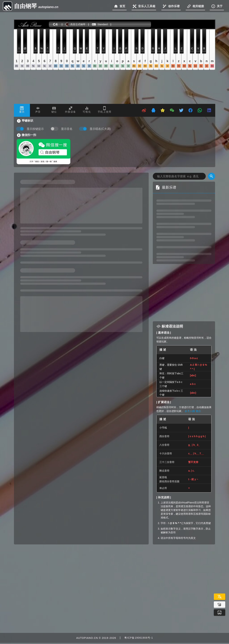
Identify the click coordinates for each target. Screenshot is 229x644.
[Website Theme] (220, 605)
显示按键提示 (35, 129)
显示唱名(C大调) (100, 129)
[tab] (22, 110)
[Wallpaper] (220, 612)
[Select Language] (220, 597)
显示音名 (67, 129)
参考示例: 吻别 (193, 411)
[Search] (211, 176)
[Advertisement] (187, 293)
